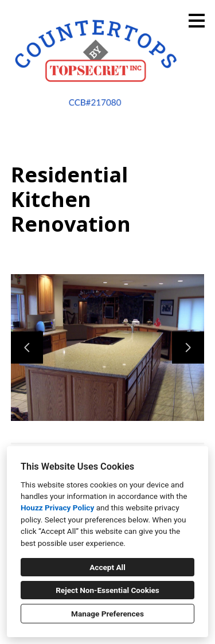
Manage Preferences (107, 614)
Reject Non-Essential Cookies (107, 590)
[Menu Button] (197, 21)
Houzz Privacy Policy (57, 508)
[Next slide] (188, 348)
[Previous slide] (27, 348)
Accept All (107, 567)
